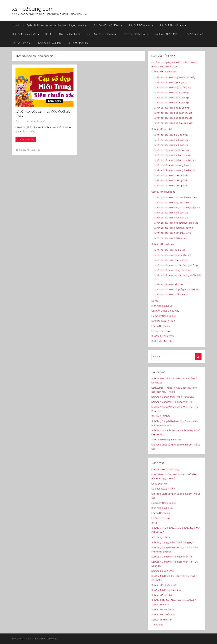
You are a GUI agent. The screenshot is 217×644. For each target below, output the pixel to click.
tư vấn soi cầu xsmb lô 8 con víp (171, 145)
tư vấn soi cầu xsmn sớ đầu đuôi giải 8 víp (176, 223)
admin (43, 121)
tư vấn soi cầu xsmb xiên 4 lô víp (171, 186)
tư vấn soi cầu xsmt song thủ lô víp (172, 270)
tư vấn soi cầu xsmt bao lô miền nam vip (175, 197)
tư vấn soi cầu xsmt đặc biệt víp (171, 260)
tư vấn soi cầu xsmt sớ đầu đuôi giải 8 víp (176, 265)
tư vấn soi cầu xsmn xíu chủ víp (170, 238)
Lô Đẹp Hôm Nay (22, 43)
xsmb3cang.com (33, 9)
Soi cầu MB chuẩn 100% (108, 25)
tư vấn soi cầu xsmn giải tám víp (171, 213)
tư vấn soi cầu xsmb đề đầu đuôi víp (173, 123)
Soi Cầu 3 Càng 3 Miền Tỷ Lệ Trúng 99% (173, 397)
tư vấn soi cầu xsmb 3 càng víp (170, 82)
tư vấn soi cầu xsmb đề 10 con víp (172, 108)
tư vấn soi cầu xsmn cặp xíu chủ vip (173, 203)
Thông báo (157, 625)
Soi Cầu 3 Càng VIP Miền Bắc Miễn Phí (172, 402)
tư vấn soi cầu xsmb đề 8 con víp (171, 103)
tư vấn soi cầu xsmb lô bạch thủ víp (173, 155)
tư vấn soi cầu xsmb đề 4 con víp (171, 92)
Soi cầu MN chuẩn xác (173, 25)
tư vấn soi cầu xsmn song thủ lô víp (173, 233)
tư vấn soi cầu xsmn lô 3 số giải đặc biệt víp (177, 208)
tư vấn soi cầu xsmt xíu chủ (168, 284)
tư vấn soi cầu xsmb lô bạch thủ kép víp (175, 160)
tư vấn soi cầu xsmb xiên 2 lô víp (171, 175)
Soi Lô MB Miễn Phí (78, 43)
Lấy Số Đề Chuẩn (195, 34)
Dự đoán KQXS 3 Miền (167, 34)
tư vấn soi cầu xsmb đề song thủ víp (173, 118)
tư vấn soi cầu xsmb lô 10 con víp (171, 150)
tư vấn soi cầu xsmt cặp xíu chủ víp (172, 255)
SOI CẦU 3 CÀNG (161, 416)
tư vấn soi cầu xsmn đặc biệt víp (171, 218)
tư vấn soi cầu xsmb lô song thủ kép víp (175, 170)
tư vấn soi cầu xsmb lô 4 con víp (171, 135)
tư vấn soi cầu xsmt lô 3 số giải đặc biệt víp (177, 289)
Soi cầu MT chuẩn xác (26, 34)
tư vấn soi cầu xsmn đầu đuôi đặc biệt (174, 228)
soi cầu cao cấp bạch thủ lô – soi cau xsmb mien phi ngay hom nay (50, 25)
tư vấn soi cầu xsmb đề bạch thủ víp (173, 113)
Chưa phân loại (159, 484)
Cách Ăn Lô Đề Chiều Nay (102, 34)
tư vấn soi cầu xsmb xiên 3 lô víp (171, 180)
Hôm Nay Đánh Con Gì (135, 34)
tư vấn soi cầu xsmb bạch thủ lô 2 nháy (174, 77)
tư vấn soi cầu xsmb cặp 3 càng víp (172, 87)
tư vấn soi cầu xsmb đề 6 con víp (171, 98)
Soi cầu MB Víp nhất (141, 25)
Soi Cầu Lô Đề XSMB (49, 43)
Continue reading (26, 140)
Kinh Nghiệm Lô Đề (70, 34)
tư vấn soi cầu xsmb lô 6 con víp (171, 140)
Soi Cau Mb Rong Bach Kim (166, 440)
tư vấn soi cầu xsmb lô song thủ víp (173, 165)
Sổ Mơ (49, 34)
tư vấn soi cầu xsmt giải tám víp (171, 294)
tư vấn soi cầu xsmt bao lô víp (170, 250)
